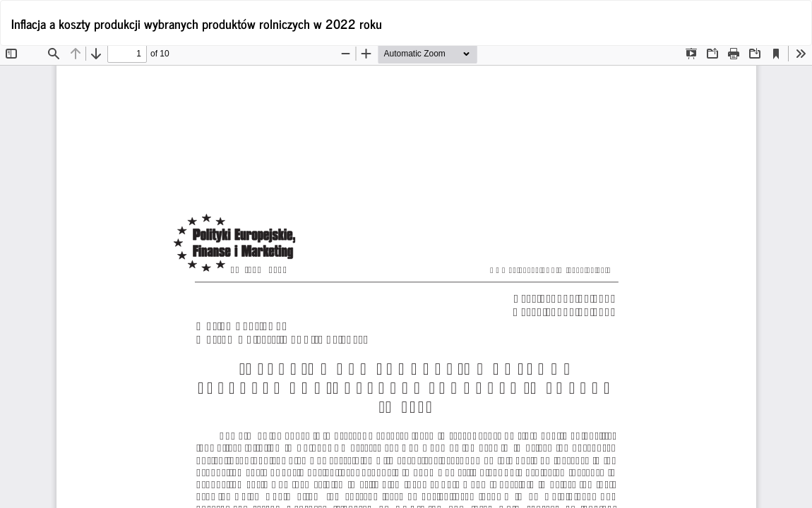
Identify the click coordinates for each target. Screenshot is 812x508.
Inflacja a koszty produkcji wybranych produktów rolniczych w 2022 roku (197, 23)
